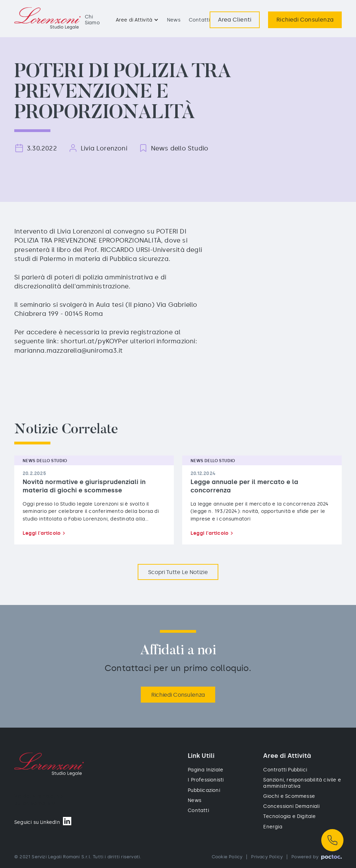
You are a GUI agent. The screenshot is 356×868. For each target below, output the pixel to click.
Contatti (199, 20)
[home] (47, 18)
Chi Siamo (92, 20)
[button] (137, 20)
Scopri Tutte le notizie (178, 572)
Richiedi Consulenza (178, 695)
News (174, 20)
